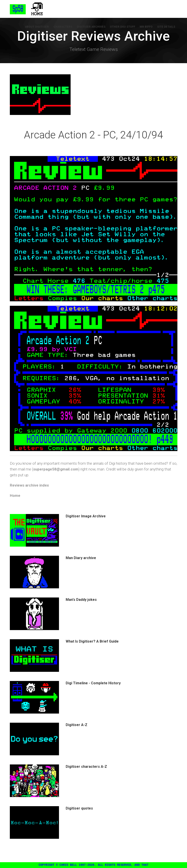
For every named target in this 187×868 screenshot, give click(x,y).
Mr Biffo (146, 27)
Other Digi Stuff (123, 27)
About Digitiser (37, 27)
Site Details (166, 27)
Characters (63, 27)
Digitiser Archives (91, 27)
